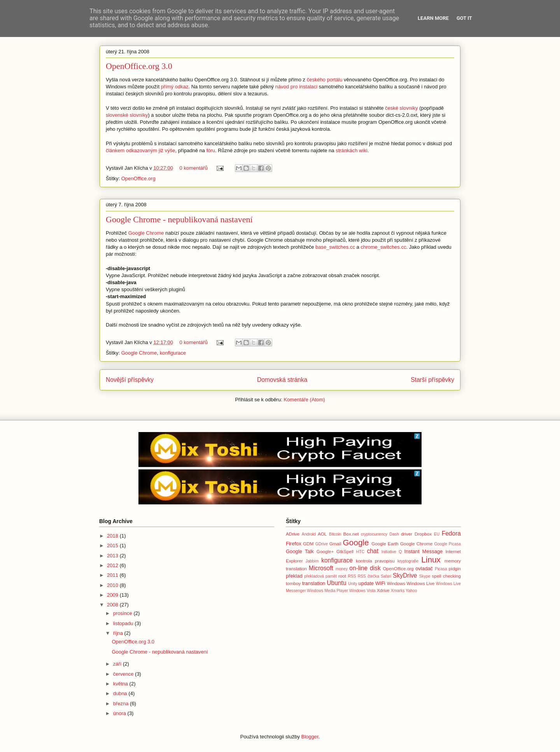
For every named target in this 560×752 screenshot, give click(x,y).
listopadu (124, 623)
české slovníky (402, 108)
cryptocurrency (374, 534)
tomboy (293, 583)
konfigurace (173, 353)
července (124, 674)
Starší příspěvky (432, 380)
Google (356, 542)
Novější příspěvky (130, 380)
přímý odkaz (175, 87)
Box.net (351, 534)
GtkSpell (345, 551)
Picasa (441, 569)
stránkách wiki (352, 150)
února (120, 713)
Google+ (325, 551)
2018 (113, 536)
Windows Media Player (327, 591)
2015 (113, 546)
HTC (360, 552)
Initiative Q (392, 552)
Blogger (310, 737)
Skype (425, 576)
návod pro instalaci (296, 87)
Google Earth (385, 544)
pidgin (455, 568)
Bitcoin (335, 534)
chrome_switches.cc (383, 247)
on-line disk (365, 568)
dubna (121, 693)
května (121, 684)
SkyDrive (405, 575)
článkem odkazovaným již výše (140, 150)
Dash (394, 534)
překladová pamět (320, 576)
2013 (113, 556)
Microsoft (321, 568)
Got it (464, 18)
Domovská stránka (282, 380)
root (342, 576)
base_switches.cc (335, 247)
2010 (113, 585)
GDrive (322, 544)
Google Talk (300, 551)
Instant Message (424, 551)
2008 (113, 605)
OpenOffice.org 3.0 (139, 66)
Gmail (335, 544)
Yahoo (411, 591)
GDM (308, 544)
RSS (352, 576)
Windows (396, 583)
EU (437, 534)
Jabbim (312, 561)
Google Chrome (146, 233)
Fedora (451, 533)
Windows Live (420, 583)
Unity (353, 584)
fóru (211, 150)
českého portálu (325, 80)
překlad (294, 576)
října (119, 633)
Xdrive (383, 590)
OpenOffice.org (138, 178)
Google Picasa (448, 544)
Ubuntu (336, 583)
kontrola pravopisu (375, 561)
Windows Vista (362, 591)
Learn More (433, 18)
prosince (123, 613)
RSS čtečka (368, 576)
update (366, 583)
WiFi (380, 583)
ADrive (293, 534)
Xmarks (398, 591)
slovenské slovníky (127, 115)
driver (407, 534)
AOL (322, 534)
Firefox (294, 544)
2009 (113, 595)
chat (373, 551)
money (342, 569)
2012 (113, 565)
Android (309, 534)
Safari (386, 576)
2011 (113, 575)
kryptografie (408, 561)
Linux (431, 560)
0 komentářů (194, 168)
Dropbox (423, 534)
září (118, 664)
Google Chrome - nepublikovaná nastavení (179, 219)
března (122, 704)
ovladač (424, 568)
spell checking (446, 576)
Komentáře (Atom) (304, 400)
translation (314, 583)
